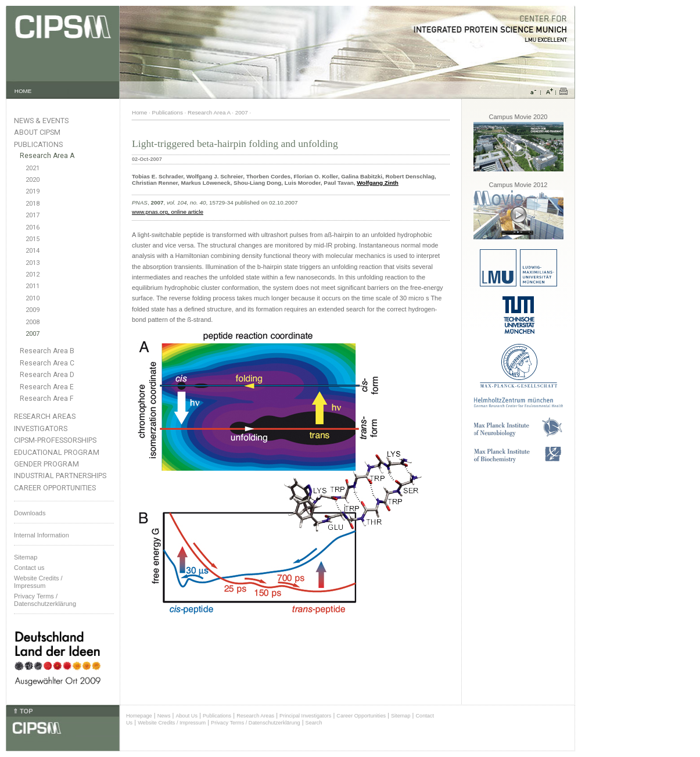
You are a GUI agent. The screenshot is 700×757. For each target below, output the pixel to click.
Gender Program (46, 464)
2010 (33, 298)
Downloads (30, 513)
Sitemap (26, 557)
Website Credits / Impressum (172, 723)
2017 (33, 215)
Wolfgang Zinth (378, 183)
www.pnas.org (150, 212)
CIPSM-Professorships (55, 440)
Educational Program (57, 452)
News (164, 716)
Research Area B (47, 351)
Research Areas (45, 416)
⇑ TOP (23, 711)
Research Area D (47, 375)
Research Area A (47, 156)
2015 (33, 239)
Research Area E (47, 387)
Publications (38, 144)
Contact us (29, 568)
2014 (33, 251)
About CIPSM (37, 132)
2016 (33, 227)
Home (139, 112)
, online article (186, 212)
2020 (33, 180)
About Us (186, 716)
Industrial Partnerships (60, 476)
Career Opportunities (55, 488)
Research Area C (47, 363)
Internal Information (42, 535)
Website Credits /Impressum (38, 582)
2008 (33, 322)
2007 (33, 334)
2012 (33, 275)
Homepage (139, 716)
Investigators (41, 428)
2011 (33, 286)
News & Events (41, 121)
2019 (33, 191)
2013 (33, 263)
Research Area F (47, 399)
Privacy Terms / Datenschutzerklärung (45, 600)
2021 (33, 168)
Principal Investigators (305, 716)
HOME (23, 91)
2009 (33, 310)
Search (314, 723)
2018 (33, 204)
